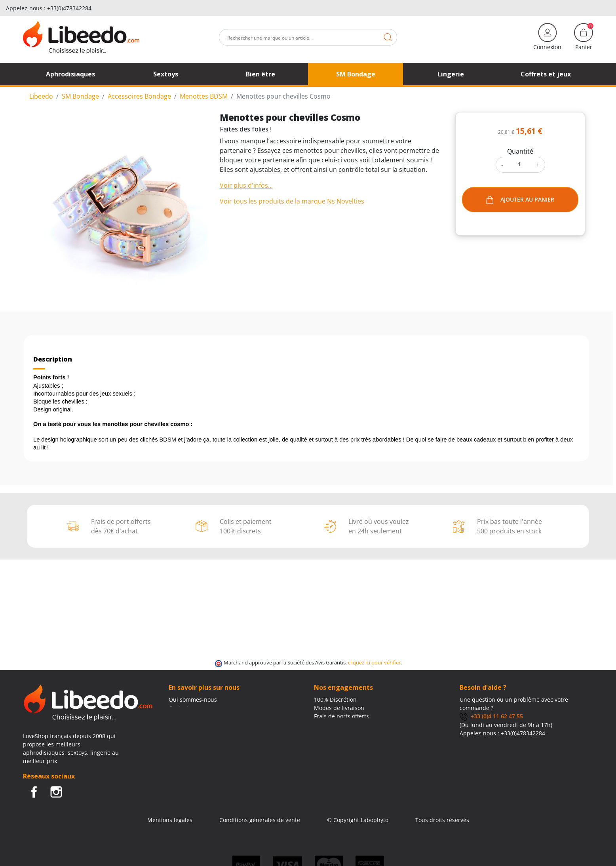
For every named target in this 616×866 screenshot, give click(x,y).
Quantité (520, 151)
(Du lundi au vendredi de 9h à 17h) (506, 725)
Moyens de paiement (342, 724)
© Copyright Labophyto (358, 820)
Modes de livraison (339, 708)
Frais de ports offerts (341, 716)
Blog (174, 716)
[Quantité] (520, 164)
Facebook (34, 792)
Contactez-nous (189, 708)
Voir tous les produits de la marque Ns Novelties (292, 201)
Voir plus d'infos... (246, 185)
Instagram (56, 792)
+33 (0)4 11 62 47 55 (491, 716)
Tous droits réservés (442, 820)
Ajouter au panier (520, 200)
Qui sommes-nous (193, 699)
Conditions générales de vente (260, 820)
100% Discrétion (335, 699)
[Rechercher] (308, 37)
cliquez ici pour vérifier (374, 663)
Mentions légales (170, 820)
